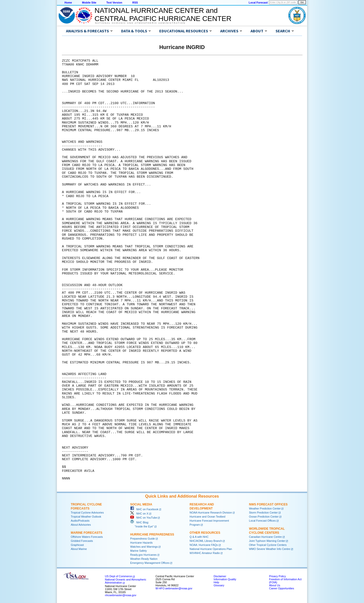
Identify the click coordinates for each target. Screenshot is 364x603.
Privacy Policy (277, 576)
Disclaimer (220, 576)
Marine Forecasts (87, 533)
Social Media (141, 504)
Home (68, 3)
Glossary (219, 585)
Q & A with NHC (199, 537)
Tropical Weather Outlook (86, 517)
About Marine (79, 549)
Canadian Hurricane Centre (265, 537)
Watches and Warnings (144, 547)
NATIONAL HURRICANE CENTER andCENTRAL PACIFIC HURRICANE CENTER (163, 15)
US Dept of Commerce (118, 576)
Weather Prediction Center (265, 508)
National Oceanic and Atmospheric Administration (140, 23)
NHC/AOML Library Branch (206, 541)
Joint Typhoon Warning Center (267, 541)
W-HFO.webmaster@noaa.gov (174, 588)
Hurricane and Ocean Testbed (207, 517)
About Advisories (81, 525)
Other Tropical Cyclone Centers (268, 545)
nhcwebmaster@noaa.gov (121, 595)
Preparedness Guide (143, 539)
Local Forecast (258, 3)
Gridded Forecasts (82, 541)
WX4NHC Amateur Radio (205, 553)
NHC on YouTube (144, 518)
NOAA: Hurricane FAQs (204, 545)
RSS (135, 3)
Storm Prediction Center (263, 513)
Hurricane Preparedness (152, 535)
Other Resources (205, 533)
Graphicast (77, 545)
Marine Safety (139, 551)
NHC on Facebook (144, 509)
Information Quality (225, 579)
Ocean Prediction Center (264, 517)
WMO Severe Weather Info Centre (270, 549)
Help (216, 582)
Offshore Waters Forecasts (87, 537)
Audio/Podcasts (80, 521)
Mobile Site (89, 3)
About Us (275, 585)
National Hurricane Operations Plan (211, 549)
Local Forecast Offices (262, 521)
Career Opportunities (281, 588)
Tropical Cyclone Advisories (87, 513)
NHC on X (139, 514)
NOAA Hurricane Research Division (211, 513)
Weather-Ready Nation (144, 559)
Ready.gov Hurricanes (143, 555)
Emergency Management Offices (150, 563)
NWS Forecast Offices (268, 504)
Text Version (114, 3)
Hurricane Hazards (141, 543)
